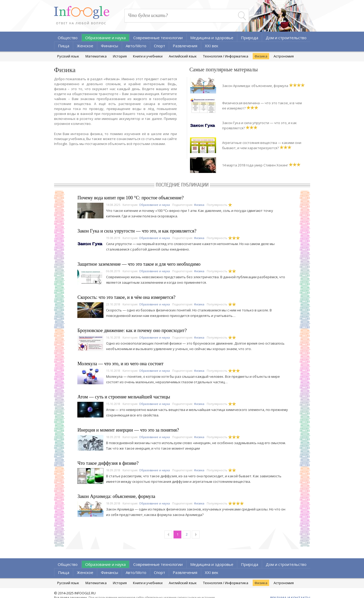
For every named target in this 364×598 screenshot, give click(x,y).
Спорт (160, 46)
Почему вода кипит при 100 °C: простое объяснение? (131, 198)
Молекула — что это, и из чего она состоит (121, 364)
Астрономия (284, 56)
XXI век (212, 46)
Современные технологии (158, 38)
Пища (64, 46)
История (120, 56)
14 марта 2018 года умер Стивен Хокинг (255, 165)
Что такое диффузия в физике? (108, 463)
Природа (250, 38)
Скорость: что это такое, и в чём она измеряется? (127, 297)
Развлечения (185, 46)
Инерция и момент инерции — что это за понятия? (128, 430)
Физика (261, 56)
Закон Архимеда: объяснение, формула (255, 86)
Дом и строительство (286, 38)
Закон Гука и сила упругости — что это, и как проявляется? (137, 231)
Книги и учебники (148, 56)
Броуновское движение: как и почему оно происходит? (132, 330)
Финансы (109, 46)
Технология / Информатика (226, 56)
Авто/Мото (136, 46)
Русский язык (68, 56)
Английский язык (183, 56)
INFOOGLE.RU (85, 593)
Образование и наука (105, 38)
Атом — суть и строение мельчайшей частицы (124, 397)
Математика (96, 56)
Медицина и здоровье (212, 38)
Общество (68, 38)
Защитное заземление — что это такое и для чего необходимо (139, 264)
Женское (85, 46)
